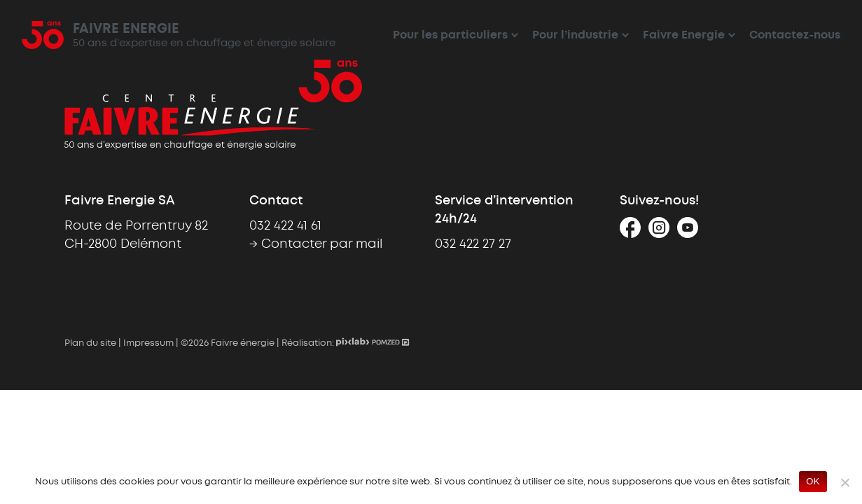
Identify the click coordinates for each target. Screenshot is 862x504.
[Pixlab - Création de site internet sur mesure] (354, 344)
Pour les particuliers (450, 35)
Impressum (148, 344)
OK (813, 481)
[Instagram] (659, 233)
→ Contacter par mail (316, 244)
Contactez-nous (795, 35)
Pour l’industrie (575, 35)
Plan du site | (94, 344)
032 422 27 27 (473, 244)
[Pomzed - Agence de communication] (391, 344)
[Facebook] (630, 233)
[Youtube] (688, 233)
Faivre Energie (684, 35)
